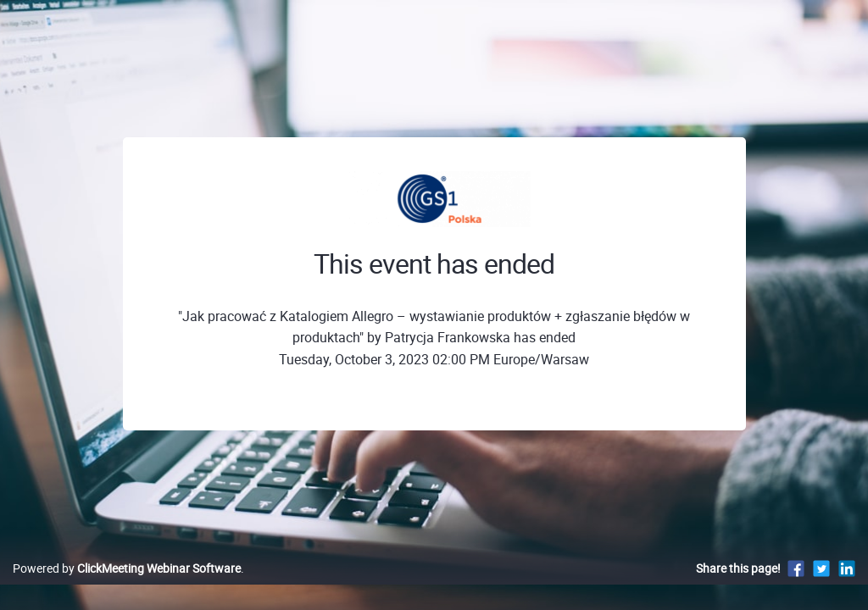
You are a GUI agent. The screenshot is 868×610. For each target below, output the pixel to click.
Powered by (127, 586)
